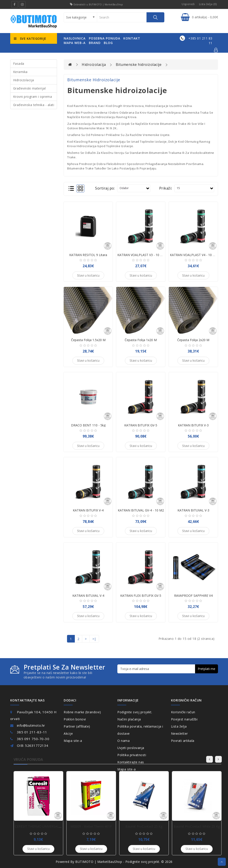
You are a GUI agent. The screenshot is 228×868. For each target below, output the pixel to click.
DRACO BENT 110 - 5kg (88, 425)
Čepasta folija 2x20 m (193, 340)
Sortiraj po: (105, 188)
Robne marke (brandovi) (82, 712)
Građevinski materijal (30, 88)
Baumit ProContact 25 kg (144, 826)
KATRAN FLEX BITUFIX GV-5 (141, 596)
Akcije (68, 733)
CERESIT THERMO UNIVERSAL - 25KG (42, 826)
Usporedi (188, 4)
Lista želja (179, 726)
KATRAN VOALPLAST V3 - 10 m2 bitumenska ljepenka (157, 255)
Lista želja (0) (208, 4)
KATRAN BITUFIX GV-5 (141, 425)
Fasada (19, 64)
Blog (108, 43)
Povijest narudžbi (184, 719)
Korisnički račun (183, 712)
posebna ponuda (105, 38)
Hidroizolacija (24, 80)
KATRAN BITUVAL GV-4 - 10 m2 (141, 510)
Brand (95, 43)
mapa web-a (75, 43)
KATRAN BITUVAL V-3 (193, 510)
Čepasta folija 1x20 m (141, 340)
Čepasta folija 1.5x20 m (88, 340)
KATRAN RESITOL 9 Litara (88, 255)
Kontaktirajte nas (131, 762)
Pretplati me (207, 669)
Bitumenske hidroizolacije (139, 65)
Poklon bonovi (75, 719)
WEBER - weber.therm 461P (91, 826)
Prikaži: (166, 188)
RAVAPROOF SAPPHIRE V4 (193, 596)
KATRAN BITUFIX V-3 (193, 425)
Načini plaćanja (129, 719)
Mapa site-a (73, 741)
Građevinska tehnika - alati (34, 105)
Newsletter (179, 733)
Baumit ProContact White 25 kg (197, 826)
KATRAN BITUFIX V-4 (88, 510)
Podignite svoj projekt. (135, 712)
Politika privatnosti (132, 755)
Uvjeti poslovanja (131, 748)
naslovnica (75, 38)
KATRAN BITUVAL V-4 (88, 596)
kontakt (132, 38)
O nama (123, 741)
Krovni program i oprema (33, 97)
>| (94, 639)
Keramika (20, 72)
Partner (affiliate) (77, 726)
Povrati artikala (183, 741)
